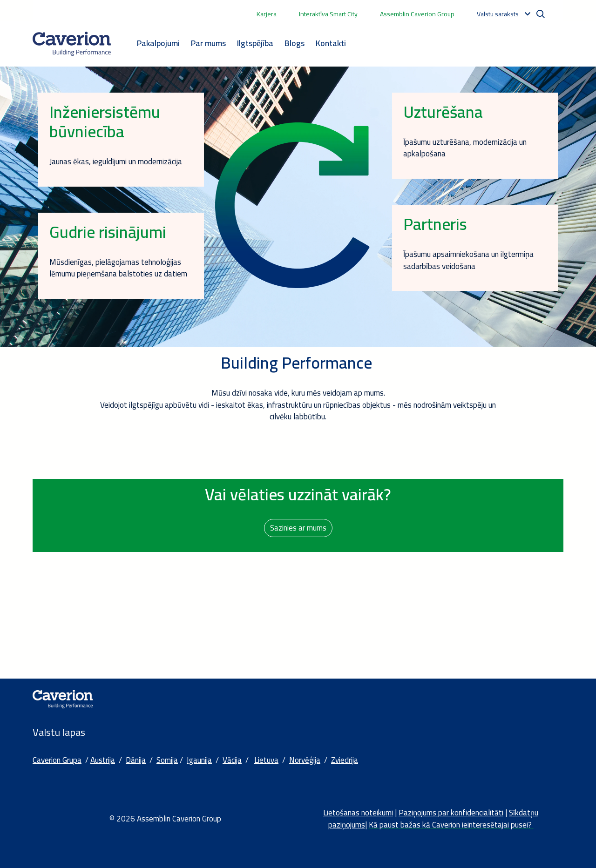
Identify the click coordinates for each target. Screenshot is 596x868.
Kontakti (331, 43)
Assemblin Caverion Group (417, 14)
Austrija (103, 760)
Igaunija (199, 760)
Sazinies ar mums (298, 528)
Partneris (435, 224)
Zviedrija (345, 760)
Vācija (232, 760)
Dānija (136, 760)
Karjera (267, 14)
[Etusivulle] (72, 44)
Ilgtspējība (255, 43)
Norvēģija (305, 760)
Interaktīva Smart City (328, 14)
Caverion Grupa (57, 760)
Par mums (208, 43)
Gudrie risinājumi (108, 232)
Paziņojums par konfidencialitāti (451, 813)
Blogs (295, 43)
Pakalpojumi (158, 43)
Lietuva (266, 760)
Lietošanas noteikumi (358, 813)
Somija (167, 760)
